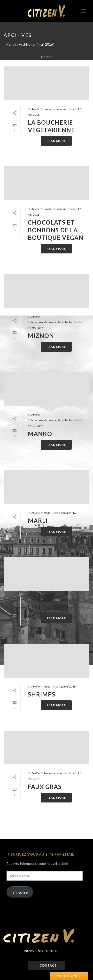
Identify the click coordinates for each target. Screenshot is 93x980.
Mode (47, 513)
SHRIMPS (42, 694)
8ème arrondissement (43, 420)
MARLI (38, 521)
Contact (48, 965)
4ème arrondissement (43, 322)
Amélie (36, 109)
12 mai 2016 (68, 686)
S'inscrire (20, 892)
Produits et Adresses (56, 109)
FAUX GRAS (45, 787)
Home (46, 57)
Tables (69, 322)
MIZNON (41, 336)
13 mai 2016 (68, 513)
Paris (60, 322)
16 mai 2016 (36, 328)
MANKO (40, 434)
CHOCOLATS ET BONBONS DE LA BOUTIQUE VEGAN (56, 230)
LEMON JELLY (48, 607)
